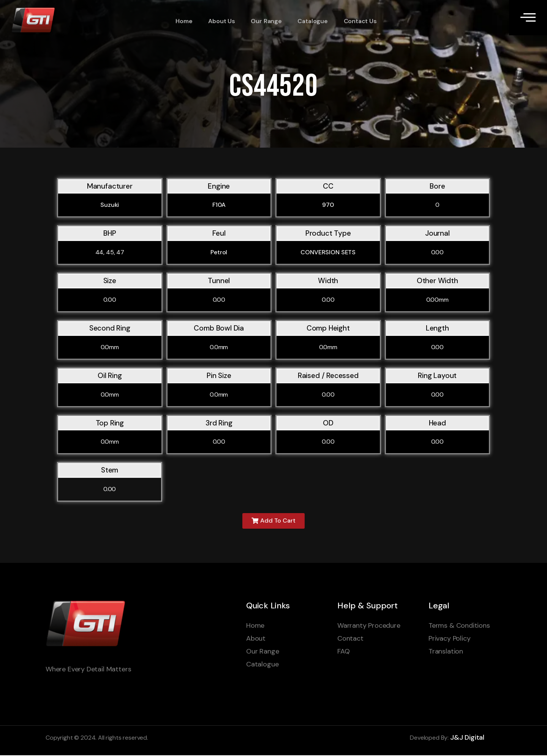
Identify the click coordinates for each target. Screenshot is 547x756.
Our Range (263, 21)
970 (328, 205)
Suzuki (110, 205)
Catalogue (309, 21)
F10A (219, 205)
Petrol (219, 252)
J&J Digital (467, 738)
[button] (274, 521)
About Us (220, 21)
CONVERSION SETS (328, 252)
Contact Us (356, 21)
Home (183, 21)
